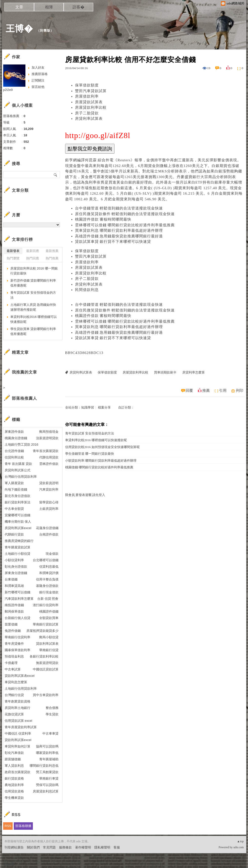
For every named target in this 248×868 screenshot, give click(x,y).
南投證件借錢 (14, 605)
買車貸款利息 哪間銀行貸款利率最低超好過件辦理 (119, 230)
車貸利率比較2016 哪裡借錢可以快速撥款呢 (96, 440)
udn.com (239, 847)
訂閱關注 (38, 80)
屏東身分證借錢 (16, 573)
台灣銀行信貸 (14, 695)
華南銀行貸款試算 (46, 624)
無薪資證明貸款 (47, 663)
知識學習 (88, 407)
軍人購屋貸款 (14, 483)
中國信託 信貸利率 (18, 734)
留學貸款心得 (49, 502)
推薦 (206, 391)
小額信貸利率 (14, 560)
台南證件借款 (49, 534)
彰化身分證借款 (16, 567)
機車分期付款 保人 (18, 522)
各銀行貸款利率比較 (44, 656)
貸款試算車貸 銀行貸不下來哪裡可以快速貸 (113, 242)
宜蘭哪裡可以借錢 (18, 515)
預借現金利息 (14, 656)
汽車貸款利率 (49, 489)
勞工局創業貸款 (47, 772)
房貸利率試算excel (18, 528)
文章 (19, 7)
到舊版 (45, 31)
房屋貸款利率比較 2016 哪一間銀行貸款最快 (34, 271)
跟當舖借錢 (13, 759)
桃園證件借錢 (49, 611)
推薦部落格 (40, 74)
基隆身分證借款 (47, 586)
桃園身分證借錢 (16, 438)
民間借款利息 (87, 290)
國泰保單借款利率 (18, 650)
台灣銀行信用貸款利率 (21, 477)
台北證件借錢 (14, 451)
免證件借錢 (13, 631)
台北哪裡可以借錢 (46, 560)
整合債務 (52, 708)
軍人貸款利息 (14, 766)
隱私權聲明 (102, 847)
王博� (19, 29)
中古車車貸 (50, 734)
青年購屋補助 (49, 759)
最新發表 (13, 251)
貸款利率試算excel (18, 740)
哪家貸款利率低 (47, 753)
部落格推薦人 (24, 398)
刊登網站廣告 (14, 847)
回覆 (189, 391)
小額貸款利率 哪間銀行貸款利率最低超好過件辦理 (101, 461)
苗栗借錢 (11, 624)
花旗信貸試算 (14, 714)
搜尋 (56, 175)
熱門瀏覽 (13, 258)
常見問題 (49, 847)
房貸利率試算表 (89, 119)
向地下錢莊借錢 (16, 489)
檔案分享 (104, 407)
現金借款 (52, 554)
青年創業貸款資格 (18, 701)
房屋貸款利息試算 (46, 791)
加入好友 (38, 68)
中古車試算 (13, 669)
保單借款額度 (87, 85)
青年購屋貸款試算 (18, 547)
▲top (240, 841)
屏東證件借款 (14, 432)
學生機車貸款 (14, 798)
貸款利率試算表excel (20, 676)
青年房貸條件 (14, 644)
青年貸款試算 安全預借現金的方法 (90, 433)
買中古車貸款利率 (46, 695)
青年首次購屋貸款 (46, 451)
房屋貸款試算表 (89, 102)
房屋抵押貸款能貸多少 (42, 631)
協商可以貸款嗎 (47, 746)
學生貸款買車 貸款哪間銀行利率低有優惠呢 (33, 331)
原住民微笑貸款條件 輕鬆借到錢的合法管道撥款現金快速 (125, 214)
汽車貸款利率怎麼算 (19, 599)
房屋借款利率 (87, 96)
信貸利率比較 (14, 457)
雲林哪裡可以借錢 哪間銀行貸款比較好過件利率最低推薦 (125, 225)
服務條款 (65, 847)
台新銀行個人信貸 (18, 618)
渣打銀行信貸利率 (46, 605)
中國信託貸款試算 (46, 669)
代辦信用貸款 (49, 457)
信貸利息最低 (49, 567)
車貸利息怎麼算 (16, 682)
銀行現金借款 (49, 592)
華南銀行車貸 (49, 778)
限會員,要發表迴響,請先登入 (85, 495)
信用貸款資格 (14, 791)
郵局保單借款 (14, 611)
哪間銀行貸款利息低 (44, 766)
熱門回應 (33, 258)
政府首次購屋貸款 (18, 772)
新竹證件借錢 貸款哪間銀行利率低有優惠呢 (33, 283)
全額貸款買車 (49, 618)
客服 (117, 847)
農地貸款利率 (14, 785)
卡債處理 (11, 663)
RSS (8, 826)
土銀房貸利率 (49, 509)
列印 (240, 391)
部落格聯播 (23, 826)
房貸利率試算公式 (18, 470)
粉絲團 (9, 864)
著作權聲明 (83, 847)
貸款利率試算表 (47, 644)
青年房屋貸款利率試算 (21, 727)
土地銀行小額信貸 (18, 554)
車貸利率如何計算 (18, 746)
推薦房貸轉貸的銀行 (19, 541)
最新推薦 (52, 251)
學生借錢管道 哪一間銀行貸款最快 (90, 454)
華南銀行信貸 (49, 650)
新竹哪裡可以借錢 (18, 592)
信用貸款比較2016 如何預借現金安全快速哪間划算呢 (102, 447)
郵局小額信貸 (49, 637)
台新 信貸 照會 (48, 599)
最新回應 (33, 251)
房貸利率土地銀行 (18, 708)
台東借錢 (11, 579)
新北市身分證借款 (18, 496)
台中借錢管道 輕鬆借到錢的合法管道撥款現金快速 (119, 208)
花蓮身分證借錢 (47, 528)
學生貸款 (52, 714)
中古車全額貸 (14, 509)
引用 (223, 391)
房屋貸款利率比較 (91, 107)
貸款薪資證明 (49, 483)
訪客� (78, 7)
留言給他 (38, 87)
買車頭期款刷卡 (165, 372)
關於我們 (33, 847)
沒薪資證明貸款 (47, 438)
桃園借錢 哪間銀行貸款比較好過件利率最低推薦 (99, 467)
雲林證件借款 (49, 464)
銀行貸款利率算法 (18, 502)
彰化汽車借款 (14, 753)
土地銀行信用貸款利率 (21, 689)
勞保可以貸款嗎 (47, 785)
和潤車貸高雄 (14, 586)
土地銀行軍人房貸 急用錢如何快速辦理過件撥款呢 (33, 307)
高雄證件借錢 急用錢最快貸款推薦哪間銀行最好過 (119, 236)
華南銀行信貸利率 (18, 637)
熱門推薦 (52, 258)
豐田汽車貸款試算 (91, 91)
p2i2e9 (8, 90)
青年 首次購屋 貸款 (18, 464)
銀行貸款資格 (14, 778)
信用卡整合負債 (47, 579)
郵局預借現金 (49, 432)
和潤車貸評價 (49, 573)
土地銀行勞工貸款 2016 (22, 444)
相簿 (49, 7)
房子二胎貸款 (87, 113)
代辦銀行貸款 (14, 534)
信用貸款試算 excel (19, 721)
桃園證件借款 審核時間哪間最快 (103, 219)
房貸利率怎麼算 (194, 372)
